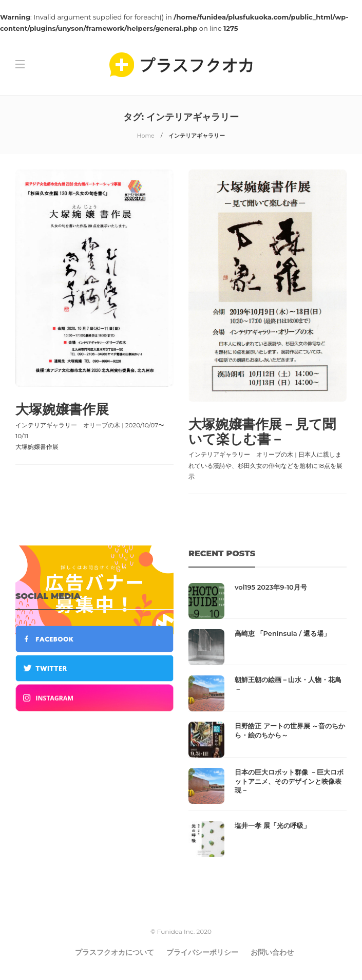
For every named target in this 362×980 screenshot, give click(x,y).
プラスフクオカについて (115, 952)
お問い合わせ (272, 952)
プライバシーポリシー (202, 952)
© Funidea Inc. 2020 (181, 931)
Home (146, 136)
